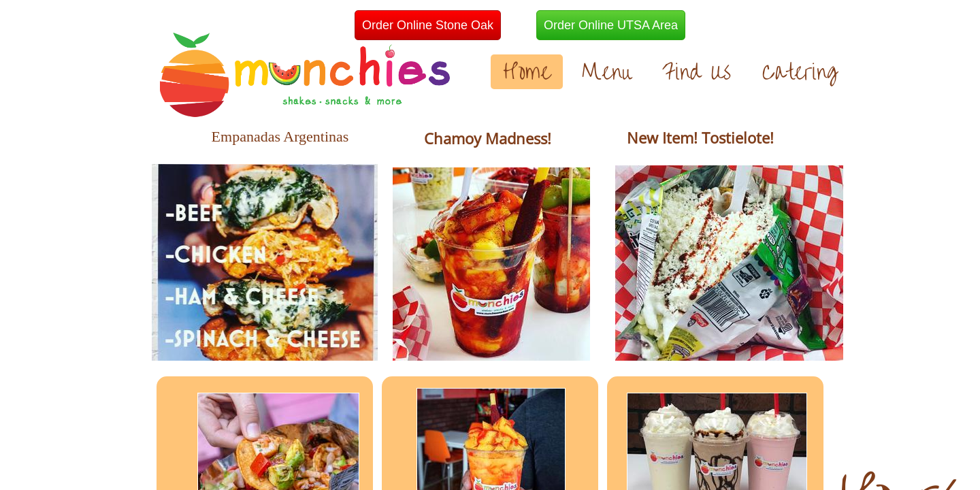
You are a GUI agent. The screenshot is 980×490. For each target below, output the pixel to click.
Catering (800, 72)
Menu (606, 72)
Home (527, 72)
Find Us (697, 72)
